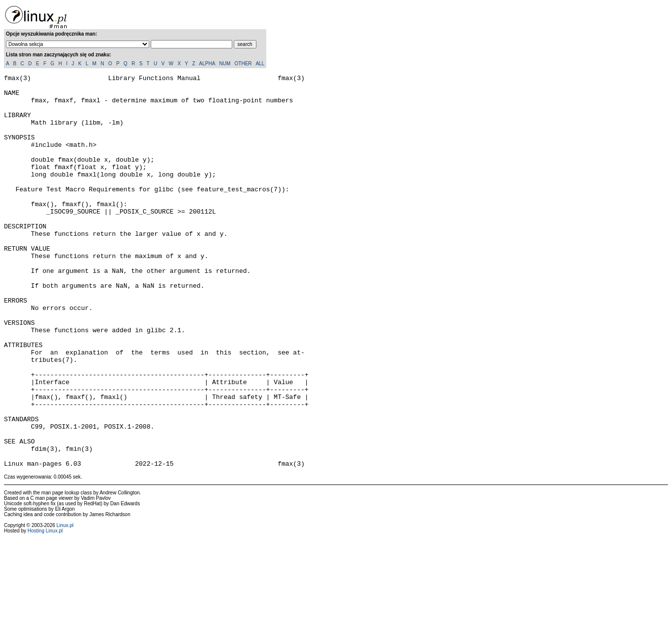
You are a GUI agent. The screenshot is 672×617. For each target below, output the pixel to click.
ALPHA (207, 64)
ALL (260, 64)
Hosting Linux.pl (45, 609)
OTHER (243, 64)
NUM (225, 64)
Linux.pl (65, 604)
